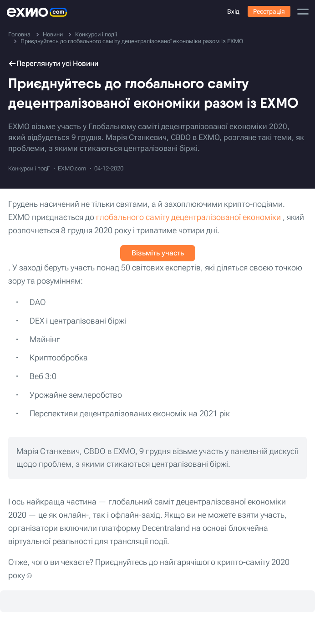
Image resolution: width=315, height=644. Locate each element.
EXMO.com (72, 168)
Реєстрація (269, 11)
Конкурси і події (29, 168)
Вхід (233, 11)
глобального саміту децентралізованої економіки (188, 217)
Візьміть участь (158, 253)
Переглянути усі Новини (53, 63)
